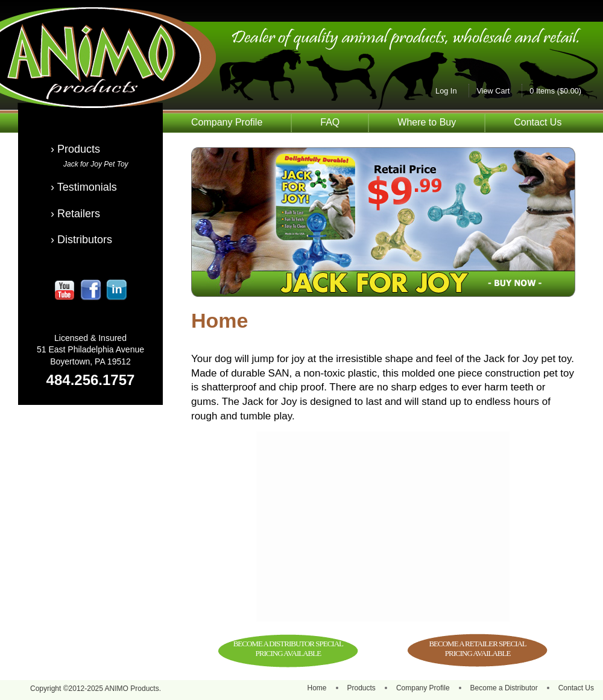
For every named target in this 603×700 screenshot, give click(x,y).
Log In (446, 91)
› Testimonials (84, 187)
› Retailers (75, 214)
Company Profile (227, 122)
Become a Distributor (504, 688)
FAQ (330, 122)
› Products (75, 149)
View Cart (493, 91)
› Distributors (81, 240)
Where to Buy (427, 122)
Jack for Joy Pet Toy (96, 164)
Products (361, 688)
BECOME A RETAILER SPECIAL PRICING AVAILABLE (477, 648)
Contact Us (538, 122)
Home (317, 688)
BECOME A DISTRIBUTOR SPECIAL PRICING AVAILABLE (288, 648)
